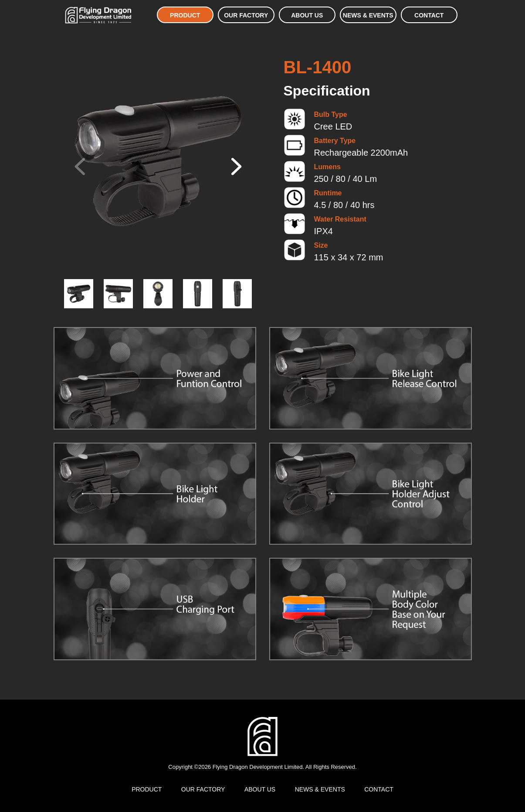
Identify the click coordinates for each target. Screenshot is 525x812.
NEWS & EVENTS (368, 15)
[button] (235, 167)
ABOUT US (307, 15)
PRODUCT (185, 15)
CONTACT (429, 15)
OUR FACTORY (246, 15)
